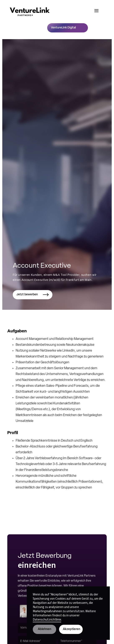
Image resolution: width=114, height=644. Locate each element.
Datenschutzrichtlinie (47, 620)
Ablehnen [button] (44, 629)
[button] (96, 11)
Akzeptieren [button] (72, 629)
